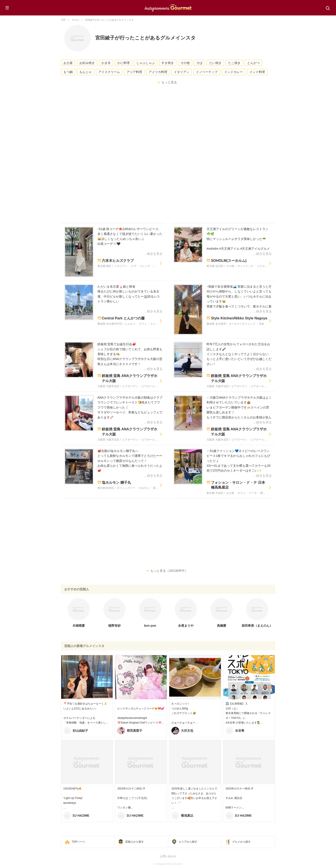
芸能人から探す (135, 842)
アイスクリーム (109, 72)
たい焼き (215, 63)
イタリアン (182, 72)
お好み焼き (87, 63)
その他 (185, 63)
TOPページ (78, 842)
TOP (63, 20)
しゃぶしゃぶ (146, 63)
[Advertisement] (194, 127)
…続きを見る (153, 254)
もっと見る (169, 82)
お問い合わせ (168, 856)
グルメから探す (241, 842)
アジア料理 (134, 72)
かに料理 (123, 63)
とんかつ (253, 63)
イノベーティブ (207, 72)
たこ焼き (234, 63)
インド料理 (257, 72)
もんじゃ (85, 72)
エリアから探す (188, 842)
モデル (75, 20)
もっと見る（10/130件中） (169, 571)
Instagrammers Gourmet (168, 7)
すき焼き (168, 63)
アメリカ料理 (158, 72)
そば (199, 63)
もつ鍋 (68, 72)
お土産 (68, 63)
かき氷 (106, 63)
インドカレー (233, 72)
